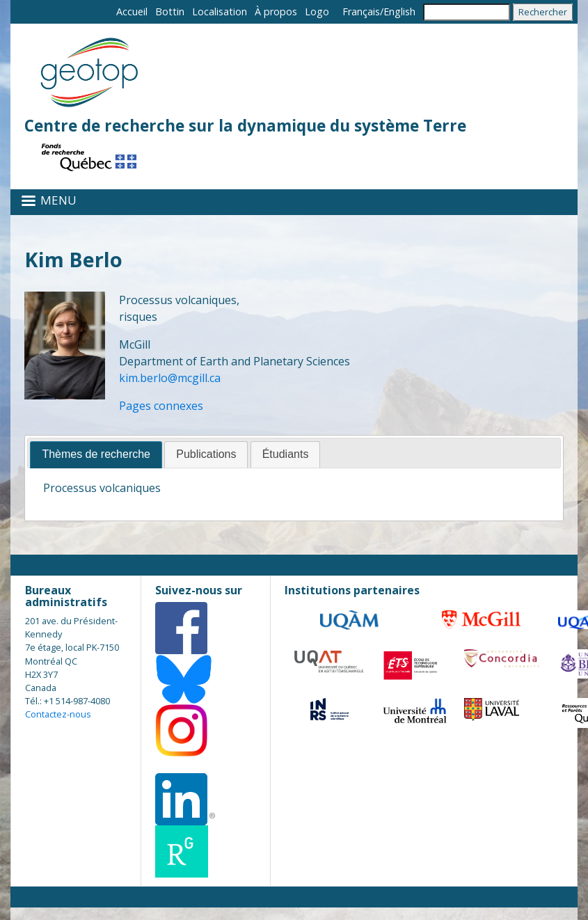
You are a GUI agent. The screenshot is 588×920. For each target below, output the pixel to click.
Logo (317, 11)
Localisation (220, 11)
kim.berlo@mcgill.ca (170, 378)
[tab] (96, 455)
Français (361, 11)
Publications (206, 454)
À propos (276, 11)
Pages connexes (161, 406)
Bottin (170, 11)
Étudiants (286, 454)
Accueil (132, 11)
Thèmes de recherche (96, 454)
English (399, 11)
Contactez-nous (58, 714)
